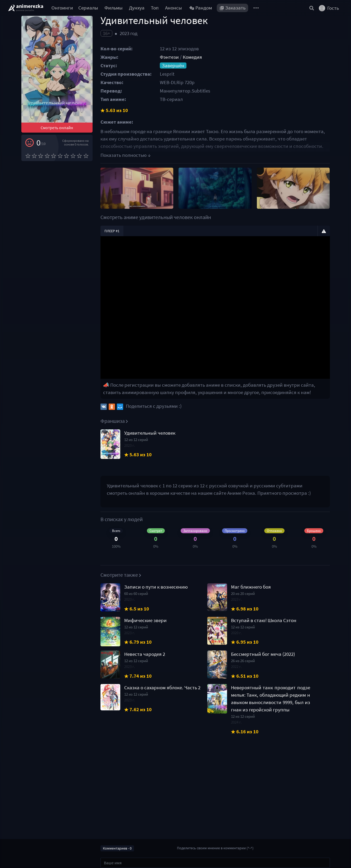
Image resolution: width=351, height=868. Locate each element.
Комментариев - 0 (117, 848)
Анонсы (174, 8)
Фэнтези (169, 57)
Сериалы (88, 8)
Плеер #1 (112, 231)
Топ (155, 8)
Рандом (201, 8)
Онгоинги (62, 8)
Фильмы (114, 8)
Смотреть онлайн (57, 128)
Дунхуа (137, 8)
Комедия (192, 57)
